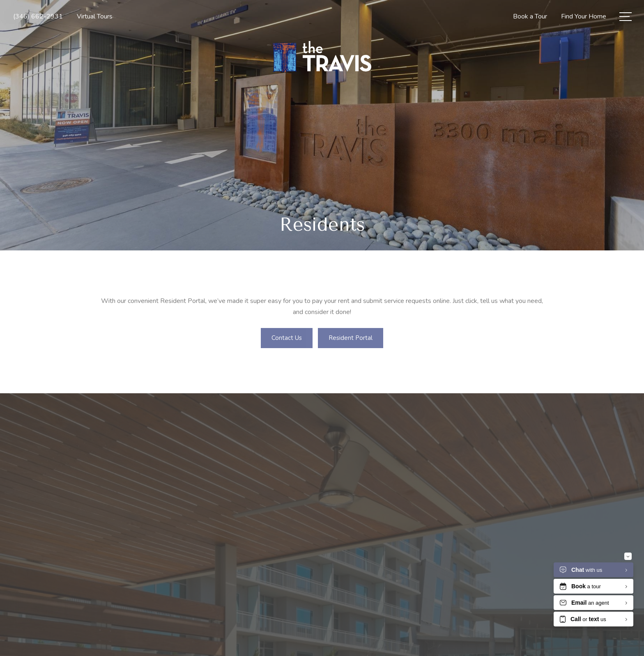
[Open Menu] (626, 17)
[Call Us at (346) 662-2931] (38, 16)
